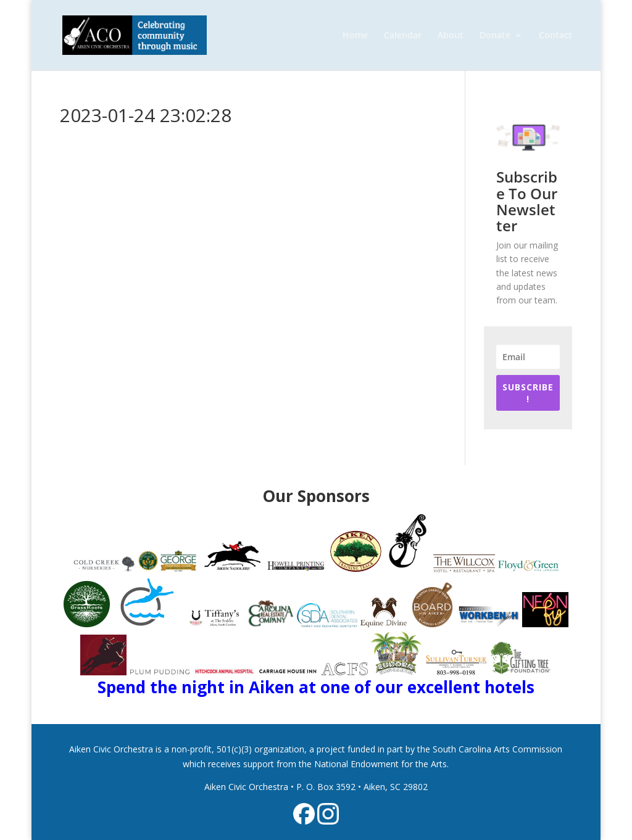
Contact (555, 36)
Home (355, 36)
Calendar (403, 36)
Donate (495, 36)
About (451, 36)
